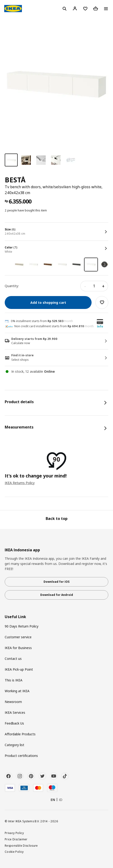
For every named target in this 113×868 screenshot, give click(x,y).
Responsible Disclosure (21, 845)
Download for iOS (56, 582)
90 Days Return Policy (22, 626)
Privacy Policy (14, 833)
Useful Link (15, 617)
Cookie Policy (14, 852)
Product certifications (21, 756)
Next (104, 265)
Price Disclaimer (16, 839)
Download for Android (57, 595)
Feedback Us (14, 723)
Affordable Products (20, 734)
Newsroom (13, 702)
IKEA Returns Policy (20, 483)
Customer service (18, 637)
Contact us (13, 659)
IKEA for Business (18, 648)
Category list (14, 745)
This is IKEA (14, 680)
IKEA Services (15, 712)
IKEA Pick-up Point (19, 669)
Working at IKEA (17, 691)
